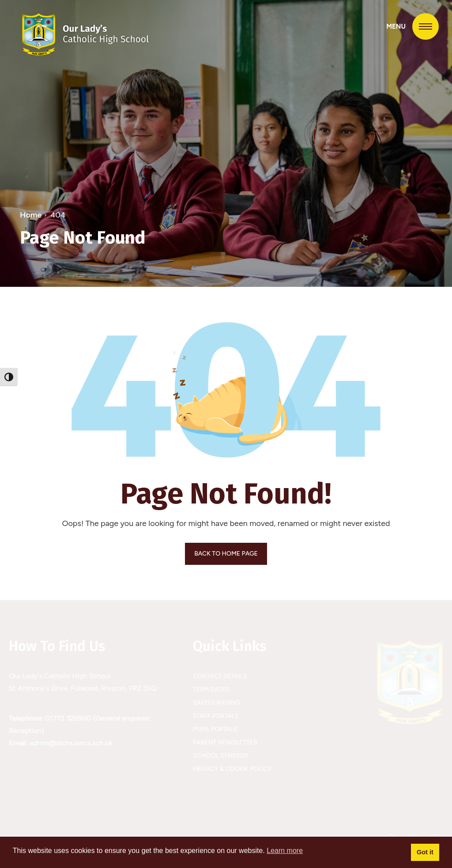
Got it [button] (425, 852)
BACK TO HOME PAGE (226, 554)
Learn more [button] (285, 851)
